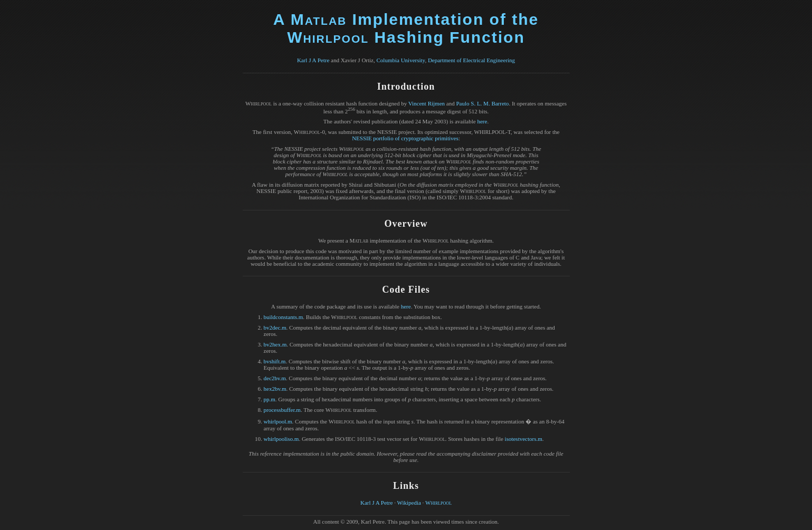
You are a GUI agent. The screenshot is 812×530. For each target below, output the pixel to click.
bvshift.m (275, 361)
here (482, 121)
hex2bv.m (275, 389)
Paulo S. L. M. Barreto (482, 103)
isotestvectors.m (524, 439)
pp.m (270, 399)
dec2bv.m (275, 378)
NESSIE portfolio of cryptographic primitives (405, 138)
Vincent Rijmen (427, 103)
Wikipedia (409, 503)
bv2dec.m (275, 327)
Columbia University (401, 60)
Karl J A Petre (313, 60)
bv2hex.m (275, 344)
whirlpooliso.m (281, 439)
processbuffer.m (282, 410)
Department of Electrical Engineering (471, 60)
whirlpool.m (278, 421)
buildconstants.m (284, 317)
